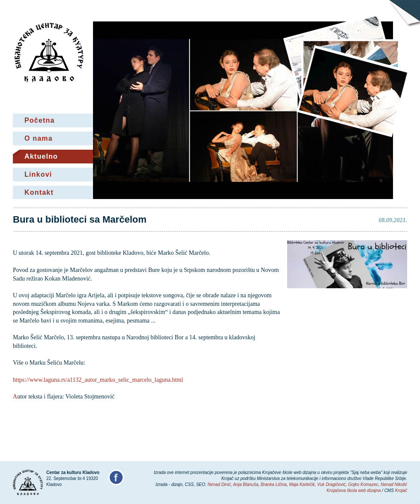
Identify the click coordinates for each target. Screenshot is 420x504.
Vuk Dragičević (331, 484)
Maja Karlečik (302, 484)
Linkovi (38, 174)
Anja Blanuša (246, 484)
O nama (39, 138)
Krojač (401, 490)
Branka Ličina (274, 484)
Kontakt (39, 192)
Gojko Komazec (363, 484)
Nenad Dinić (219, 484)
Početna (40, 120)
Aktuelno (41, 156)
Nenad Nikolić (394, 484)
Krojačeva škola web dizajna (354, 490)
